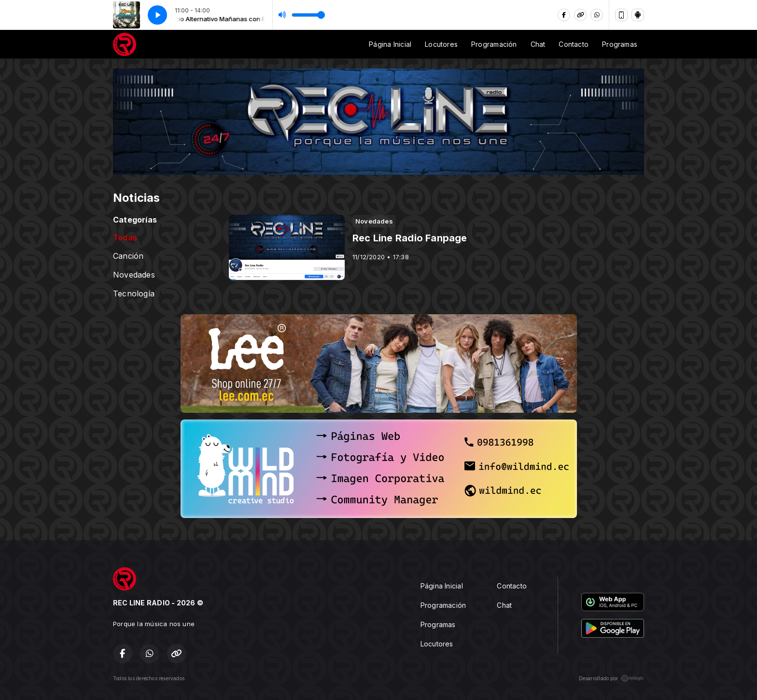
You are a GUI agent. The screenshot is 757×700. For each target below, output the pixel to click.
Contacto (574, 44)
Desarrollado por (611, 678)
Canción (128, 256)
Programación (494, 44)
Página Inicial (390, 44)
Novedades (134, 275)
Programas (620, 44)
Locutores (441, 44)
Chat (538, 44)
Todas (125, 238)
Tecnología (134, 294)
